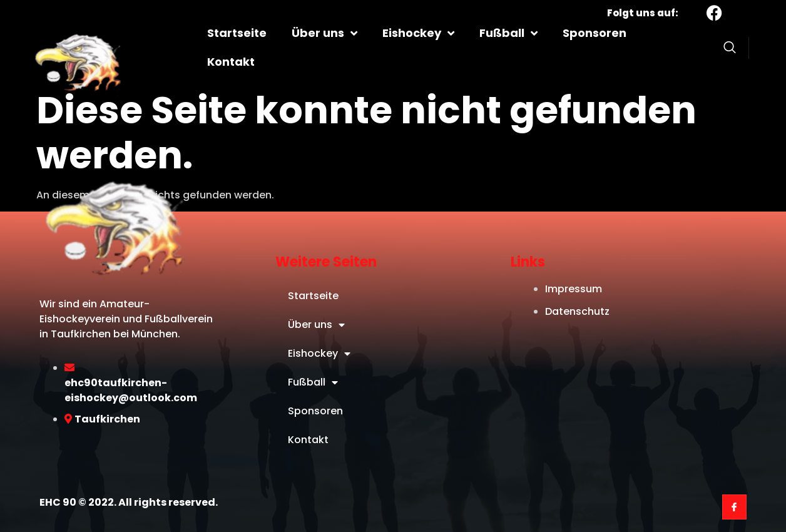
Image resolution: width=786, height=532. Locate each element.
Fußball (508, 33)
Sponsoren (595, 33)
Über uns (324, 33)
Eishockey (418, 33)
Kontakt (231, 62)
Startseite (237, 33)
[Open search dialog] (730, 49)
